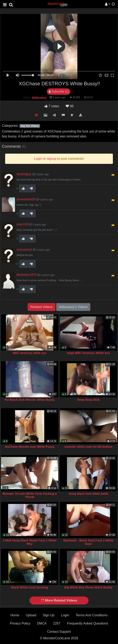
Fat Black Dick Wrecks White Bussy (30, 400)
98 (70, 106)
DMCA (42, 623)
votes (52, 106)
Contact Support (59, 632)
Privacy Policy (20, 623)
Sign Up (49, 615)
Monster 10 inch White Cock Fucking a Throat (30, 495)
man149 (23, 224)
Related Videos (41, 307)
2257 (57, 623)
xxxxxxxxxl (24, 249)
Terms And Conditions (92, 615)
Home (15, 615)
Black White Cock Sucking (30, 587)
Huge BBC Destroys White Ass (88, 353)
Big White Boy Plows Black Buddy (88, 587)
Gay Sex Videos (30, 126)
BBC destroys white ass (30, 353)
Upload (31, 615)
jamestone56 (26, 199)
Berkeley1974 (27, 275)
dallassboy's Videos (73, 307)
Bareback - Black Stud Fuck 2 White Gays (88, 542)
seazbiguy (24, 174)
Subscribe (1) (59, 91)
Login (65, 615)
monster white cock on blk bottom (88, 447)
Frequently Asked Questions (88, 623)
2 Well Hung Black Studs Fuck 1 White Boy (30, 542)
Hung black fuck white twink (88, 494)
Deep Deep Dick (88, 400)
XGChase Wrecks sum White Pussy (30, 447)
